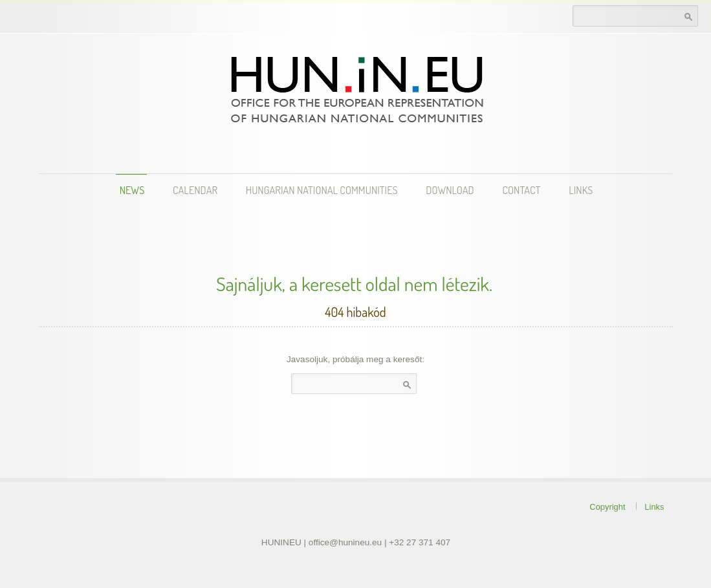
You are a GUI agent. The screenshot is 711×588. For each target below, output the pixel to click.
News (132, 190)
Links (581, 190)
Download (450, 190)
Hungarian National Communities (322, 190)
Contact (522, 190)
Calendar (195, 190)
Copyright (607, 507)
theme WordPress (36, 537)
